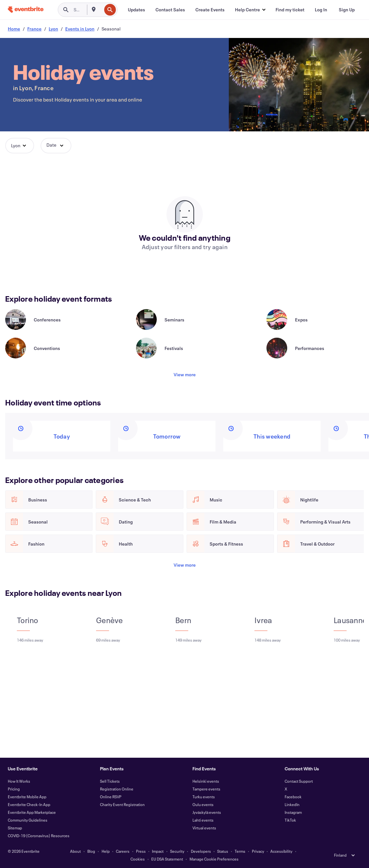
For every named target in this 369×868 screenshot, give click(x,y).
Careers (123, 851)
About (75, 851)
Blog (91, 851)
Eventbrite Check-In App (29, 804)
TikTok (290, 820)
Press (141, 851)
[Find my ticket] (290, 10)
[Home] (26, 10)
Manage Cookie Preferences (214, 859)
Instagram (293, 812)
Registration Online (117, 789)
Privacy (258, 851)
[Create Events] (210, 10)
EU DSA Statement (167, 859)
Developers (201, 851)
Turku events (204, 797)
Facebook (293, 797)
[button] (250, 10)
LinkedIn (292, 804)
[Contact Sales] (170, 10)
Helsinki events (206, 781)
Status (223, 851)
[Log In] (321, 10)
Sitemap (15, 828)
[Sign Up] (347, 10)
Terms (240, 851)
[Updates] (136, 10)
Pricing (14, 789)
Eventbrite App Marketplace (32, 812)
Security (177, 851)
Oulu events (203, 804)
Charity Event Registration (122, 804)
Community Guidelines (28, 820)
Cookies (138, 859)
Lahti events (203, 820)
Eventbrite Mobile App (27, 797)
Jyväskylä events (207, 812)
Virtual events (204, 828)
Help (106, 851)
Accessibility (281, 851)
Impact (158, 851)
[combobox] (101, 10)
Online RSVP (111, 797)
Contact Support (299, 781)
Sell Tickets (110, 781)
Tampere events (206, 789)
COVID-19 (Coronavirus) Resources (39, 836)
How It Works (19, 781)
